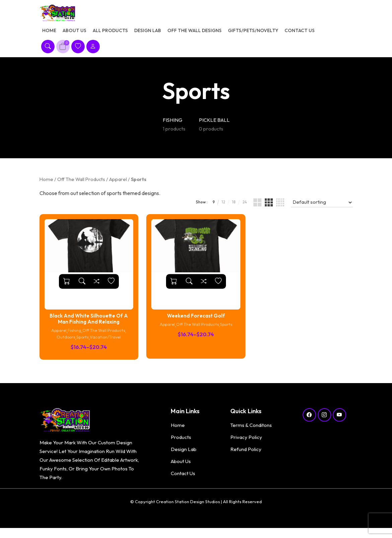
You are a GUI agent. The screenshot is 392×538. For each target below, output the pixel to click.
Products (181, 442)
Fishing (73, 336)
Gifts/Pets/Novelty (253, 33)
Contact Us (300, 33)
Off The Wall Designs (194, 33)
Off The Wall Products (81, 184)
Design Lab (148, 33)
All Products (110, 33)
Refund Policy (246, 454)
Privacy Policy (246, 442)
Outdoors (64, 343)
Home (49, 33)
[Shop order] (321, 207)
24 (242, 207)
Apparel (118, 184)
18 (230, 207)
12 (218, 207)
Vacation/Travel (107, 343)
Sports (82, 343)
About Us (74, 33)
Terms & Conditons (251, 430)
